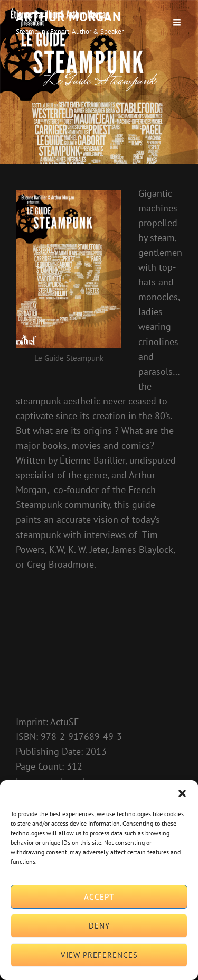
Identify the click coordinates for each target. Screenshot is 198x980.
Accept (99, 897)
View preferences (99, 955)
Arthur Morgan (69, 17)
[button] (182, 793)
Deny (99, 926)
